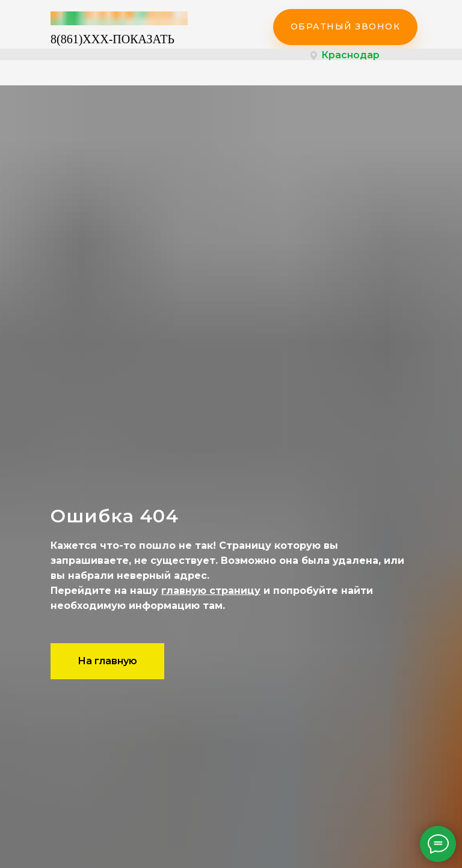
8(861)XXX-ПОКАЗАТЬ (112, 39)
